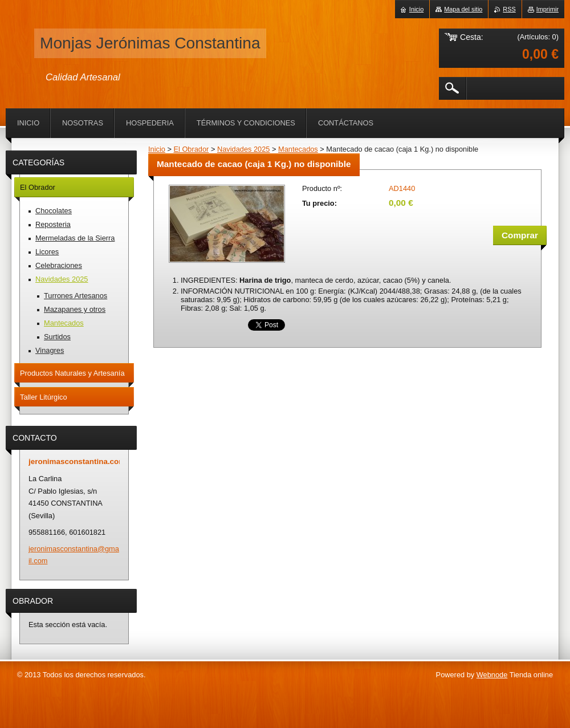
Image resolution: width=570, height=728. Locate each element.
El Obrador (191, 149)
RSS (509, 9)
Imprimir (547, 9)
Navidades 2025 (244, 149)
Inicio (157, 149)
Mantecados (298, 149)
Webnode (492, 675)
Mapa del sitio (463, 9)
